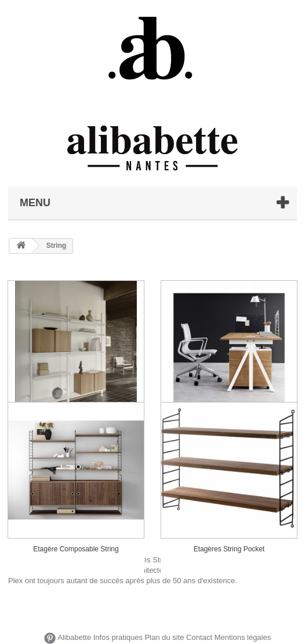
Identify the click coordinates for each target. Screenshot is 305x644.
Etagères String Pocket (229, 549)
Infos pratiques (118, 638)
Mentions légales (243, 638)
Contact (199, 638)
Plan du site (165, 638)
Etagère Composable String (76, 549)
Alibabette (74, 638)
